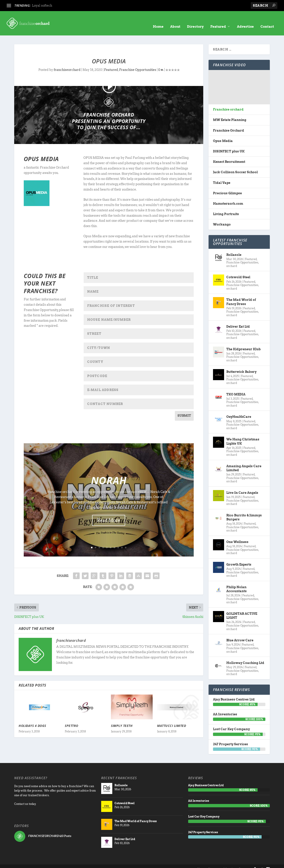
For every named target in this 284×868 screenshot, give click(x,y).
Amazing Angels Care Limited (244, 461)
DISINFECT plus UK (229, 145)
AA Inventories (225, 708)
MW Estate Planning (230, 113)
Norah (109, 474)
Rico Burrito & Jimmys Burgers (244, 511)
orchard (232, 259)
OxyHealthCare (239, 410)
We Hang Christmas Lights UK (243, 435)
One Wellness (237, 535)
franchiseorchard (67, 63)
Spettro (72, 719)
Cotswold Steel (238, 271)
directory (214, 862)
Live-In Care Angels (242, 486)
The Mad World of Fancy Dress (241, 295)
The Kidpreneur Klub (244, 343)
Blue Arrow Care (240, 634)
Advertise (245, 20)
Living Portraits (226, 207)
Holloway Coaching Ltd (245, 656)
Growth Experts (239, 558)
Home (158, 20)
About (175, 20)
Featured (218, 20)
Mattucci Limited (172, 719)
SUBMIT (184, 409)
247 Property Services (231, 738)
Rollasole (234, 248)
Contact (267, 20)
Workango (222, 218)
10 (126, 541)
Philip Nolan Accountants (237, 582)
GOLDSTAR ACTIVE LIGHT (242, 609)
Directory (195, 20)
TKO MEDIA (236, 387)
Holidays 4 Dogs (32, 719)
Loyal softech (42, 6)
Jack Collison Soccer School (235, 165)
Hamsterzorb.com (228, 197)
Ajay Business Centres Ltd (234, 693)
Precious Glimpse (227, 187)
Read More (109, 514)
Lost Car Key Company (231, 722)
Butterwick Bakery (241, 365)
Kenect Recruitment (229, 155)
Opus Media (223, 134)
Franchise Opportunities (138, 63)
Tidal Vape (222, 176)
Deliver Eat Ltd (238, 320)
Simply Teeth (122, 719)
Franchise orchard (228, 103)
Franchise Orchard (229, 124)
